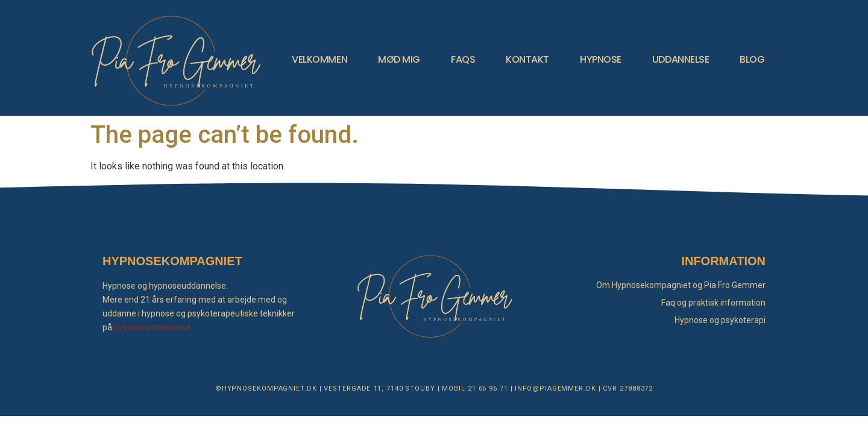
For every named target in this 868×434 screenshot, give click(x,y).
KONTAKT (527, 59)
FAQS (463, 59)
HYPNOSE (601, 59)
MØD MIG (399, 59)
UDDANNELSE (681, 59)
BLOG (752, 59)
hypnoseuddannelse (153, 327)
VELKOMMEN (319, 59)
